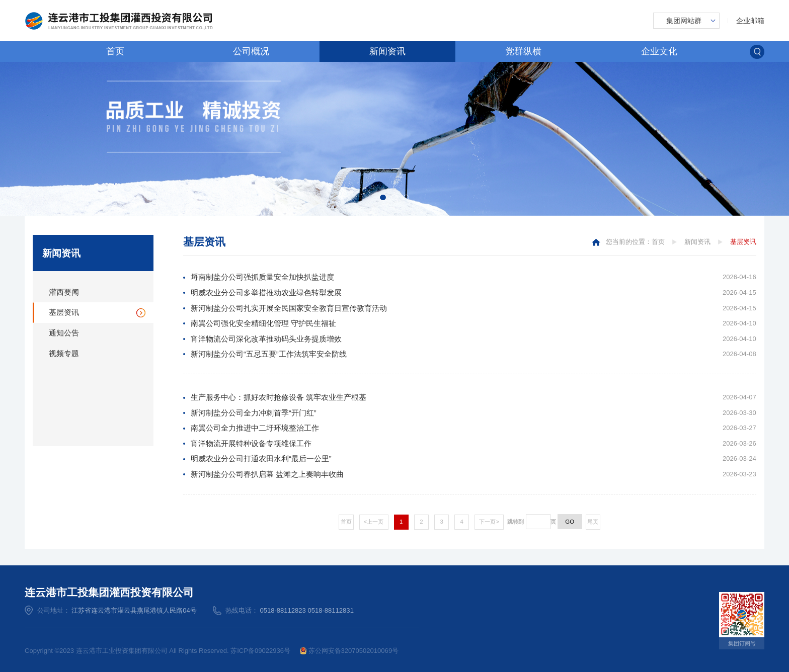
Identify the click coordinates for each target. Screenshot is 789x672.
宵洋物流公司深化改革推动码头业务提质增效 (266, 339)
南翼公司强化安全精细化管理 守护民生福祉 (263, 323)
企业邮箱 (750, 21)
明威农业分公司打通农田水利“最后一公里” (261, 459)
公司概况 (251, 51)
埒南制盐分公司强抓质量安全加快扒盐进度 (262, 277)
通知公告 (64, 333)
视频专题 (64, 354)
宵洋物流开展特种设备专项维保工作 (251, 444)
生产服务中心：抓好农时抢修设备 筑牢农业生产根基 (279, 397)
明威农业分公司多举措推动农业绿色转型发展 (266, 293)
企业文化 (659, 51)
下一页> (489, 522)
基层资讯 (64, 312)
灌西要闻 (64, 292)
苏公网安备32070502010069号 (349, 651)
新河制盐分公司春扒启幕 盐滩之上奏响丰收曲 (267, 474)
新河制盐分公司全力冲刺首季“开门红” (254, 413)
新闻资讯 (387, 51)
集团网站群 (684, 21)
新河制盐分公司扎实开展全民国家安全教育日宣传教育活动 (289, 308)
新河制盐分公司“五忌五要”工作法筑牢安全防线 (269, 354)
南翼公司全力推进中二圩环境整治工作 (255, 428)
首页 (115, 51)
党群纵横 (523, 51)
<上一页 (374, 522)
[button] (383, 197)
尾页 (593, 522)
